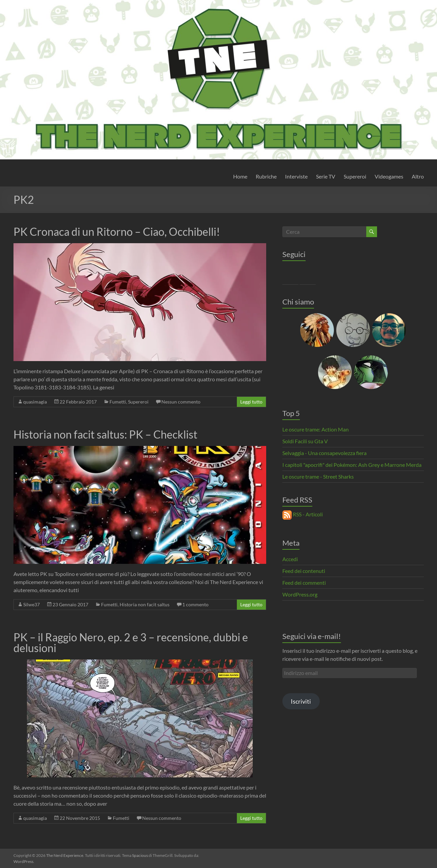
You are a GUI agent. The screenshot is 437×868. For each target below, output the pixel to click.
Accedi (290, 559)
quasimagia (35, 402)
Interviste (296, 176)
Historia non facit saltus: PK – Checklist (105, 434)
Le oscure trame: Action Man (316, 429)
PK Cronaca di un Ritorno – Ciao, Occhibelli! (117, 232)
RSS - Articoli (303, 514)
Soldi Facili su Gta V (305, 441)
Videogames (389, 176)
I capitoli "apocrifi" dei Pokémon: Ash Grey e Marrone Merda (352, 465)
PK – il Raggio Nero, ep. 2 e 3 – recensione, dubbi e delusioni (131, 642)
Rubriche (266, 176)
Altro (418, 176)
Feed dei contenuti (304, 571)
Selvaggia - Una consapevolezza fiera (324, 453)
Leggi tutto (251, 402)
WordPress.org (300, 594)
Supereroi (355, 176)
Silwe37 (32, 604)
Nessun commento (181, 402)
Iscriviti (301, 701)
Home (240, 176)
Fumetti (118, 402)
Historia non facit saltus (145, 604)
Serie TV (326, 176)
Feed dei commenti (304, 583)
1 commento (195, 604)
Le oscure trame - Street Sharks (318, 476)
